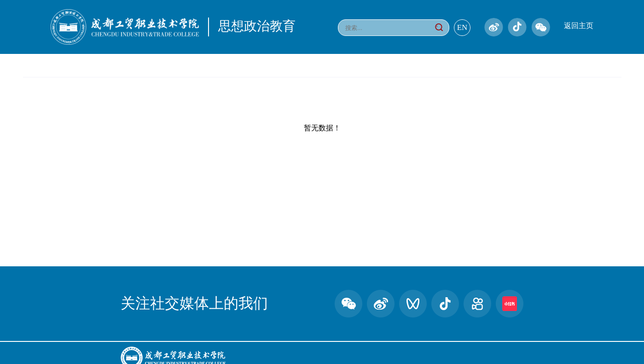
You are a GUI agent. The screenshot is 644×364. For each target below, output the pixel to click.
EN (462, 27)
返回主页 (579, 26)
